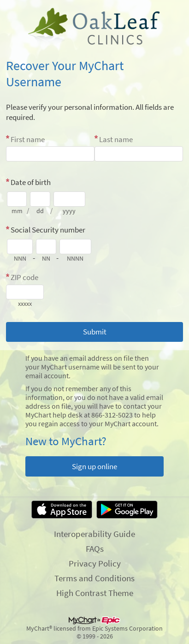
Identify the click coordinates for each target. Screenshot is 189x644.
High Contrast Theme (95, 593)
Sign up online (94, 466)
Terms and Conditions (94, 578)
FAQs (95, 549)
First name (28, 139)
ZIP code (24, 277)
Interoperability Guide (94, 534)
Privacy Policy (95, 563)
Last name (116, 139)
